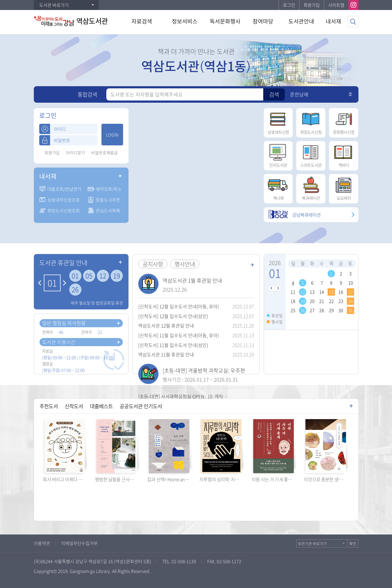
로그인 (289, 5)
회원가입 (312, 5)
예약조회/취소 (109, 189)
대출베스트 (101, 406)
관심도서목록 (108, 211)
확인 (353, 543)
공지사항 (153, 264)
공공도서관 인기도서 (141, 406)
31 (351, 310)
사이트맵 (336, 5)
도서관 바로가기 (54, 5)
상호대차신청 (278, 122)
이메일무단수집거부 (79, 543)
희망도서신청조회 (64, 211)
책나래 (278, 188)
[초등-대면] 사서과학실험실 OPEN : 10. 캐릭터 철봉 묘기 (193, 396)
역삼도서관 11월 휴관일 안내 (166, 354)
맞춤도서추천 (108, 200)
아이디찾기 (75, 153)
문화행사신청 (344, 122)
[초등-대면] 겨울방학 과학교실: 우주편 (204, 370)
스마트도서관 (311, 155)
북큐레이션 (311, 188)
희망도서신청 (311, 122)
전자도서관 (278, 155)
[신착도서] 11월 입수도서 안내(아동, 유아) (179, 335)
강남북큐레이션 (294, 215)
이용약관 (42, 543)
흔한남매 (299, 94)
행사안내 (185, 264)
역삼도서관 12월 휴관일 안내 (166, 325)
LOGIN (112, 135)
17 (351, 292)
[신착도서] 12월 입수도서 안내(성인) (173, 316)
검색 (274, 94)
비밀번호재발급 (104, 153)
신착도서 (74, 406)
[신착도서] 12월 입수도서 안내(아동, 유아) (179, 306)
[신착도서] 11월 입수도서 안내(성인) (173, 345)
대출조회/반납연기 (64, 189)
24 (351, 301)
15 (331, 292)
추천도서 (49, 406)
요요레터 (344, 188)
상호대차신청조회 (64, 200)
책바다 (344, 155)
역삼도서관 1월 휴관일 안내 (192, 280)
